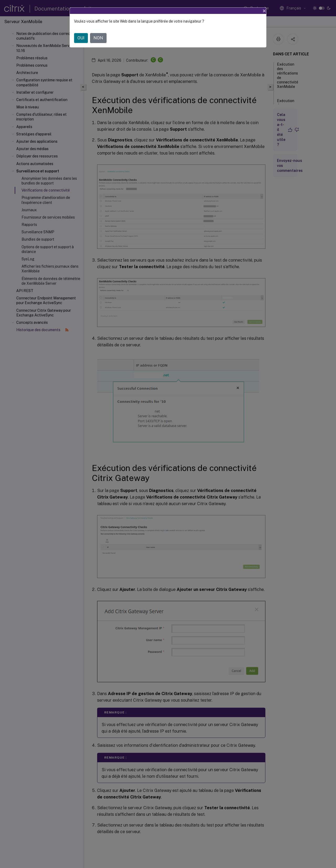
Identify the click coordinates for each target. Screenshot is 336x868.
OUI (81, 38)
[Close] (264, 11)
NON (98, 38)
